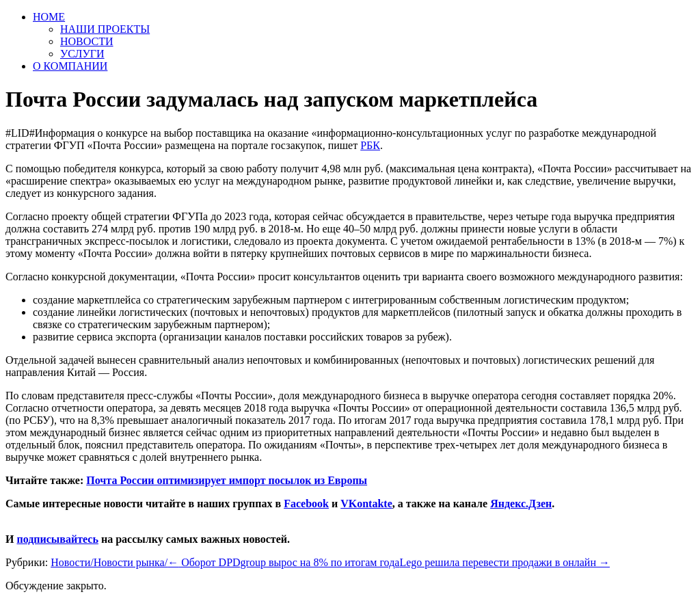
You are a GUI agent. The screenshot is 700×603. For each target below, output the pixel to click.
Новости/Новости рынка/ (109, 562)
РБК (370, 145)
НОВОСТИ (87, 41)
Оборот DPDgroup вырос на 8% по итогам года (283, 562)
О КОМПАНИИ (70, 66)
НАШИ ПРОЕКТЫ (105, 29)
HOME (49, 17)
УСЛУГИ (82, 54)
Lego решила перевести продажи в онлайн (504, 562)
